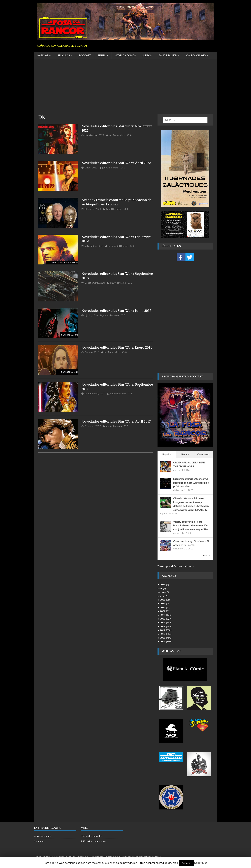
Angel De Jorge (113, 209)
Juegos (147, 55)
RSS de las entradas (92, 836)
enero (163, 596)
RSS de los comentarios (93, 841)
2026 (164, 585)
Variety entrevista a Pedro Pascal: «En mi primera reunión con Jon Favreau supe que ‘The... (191, 526)
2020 (166, 619)
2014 (166, 642)
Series (102, 55)
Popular (167, 454)
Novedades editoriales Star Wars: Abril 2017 (116, 421)
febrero (163, 592)
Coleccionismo (196, 55)
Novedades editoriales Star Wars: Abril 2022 (116, 163)
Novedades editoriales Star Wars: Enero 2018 (117, 347)
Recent (185, 454)
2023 (165, 607)
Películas (64, 55)
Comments (203, 454)
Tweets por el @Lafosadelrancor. (176, 566)
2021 (166, 615)
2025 (165, 600)
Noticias (43, 55)
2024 (165, 604)
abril (162, 588)
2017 (166, 630)
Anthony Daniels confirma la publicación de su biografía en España (117, 202)
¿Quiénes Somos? (43, 836)
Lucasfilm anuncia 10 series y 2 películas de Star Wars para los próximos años (191, 483)
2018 (166, 626)
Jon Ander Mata (117, 135)
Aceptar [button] (186, 863)
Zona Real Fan (168, 55)
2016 (166, 634)
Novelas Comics (125, 55)
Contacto (39, 841)
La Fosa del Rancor (118, 246)
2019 (166, 623)
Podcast (85, 55)
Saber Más (201, 863)
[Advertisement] (125, 89)
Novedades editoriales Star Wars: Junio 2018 (117, 311)
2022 (165, 611)
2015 (166, 638)
